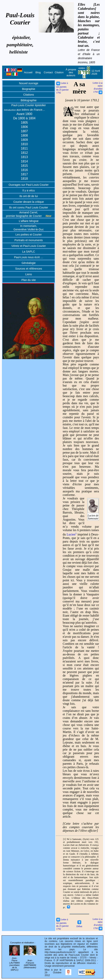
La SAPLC (29, 252)
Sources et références (29, 269)
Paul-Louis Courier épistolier (29, 105)
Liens (29, 274)
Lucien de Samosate (93, 515)
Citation (59, 72)
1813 (24, 157)
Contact (48, 72)
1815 (24, 166)
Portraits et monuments (29, 240)
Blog (38, 72)
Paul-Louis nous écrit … (29, 257)
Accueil (28, 72)
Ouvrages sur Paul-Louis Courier (29, 185)
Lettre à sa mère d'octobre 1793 (98, 87)
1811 (24, 148)
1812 (24, 153)
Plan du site (29, 280)
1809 (24, 140)
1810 (24, 144)
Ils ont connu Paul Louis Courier (29, 207)
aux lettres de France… (24, 110)
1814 (24, 161)
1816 (24, 170)
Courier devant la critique (29, 202)
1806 (24, 127)
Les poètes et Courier (29, 235)
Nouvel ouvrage (29, 83)
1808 (24, 135)
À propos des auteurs (71, 72)
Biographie (29, 89)
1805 (24, 123)
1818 (24, 179)
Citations (29, 95)
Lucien (72, 534)
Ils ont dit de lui (29, 196)
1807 (24, 131)
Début (79, 925)
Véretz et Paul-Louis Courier (29, 246)
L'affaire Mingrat (29, 221)
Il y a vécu (29, 190)
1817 (24, 174)
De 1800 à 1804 (24, 118)
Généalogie (29, 263)
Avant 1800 (24, 114)
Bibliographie (29, 100)
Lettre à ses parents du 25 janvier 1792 (62, 88)
